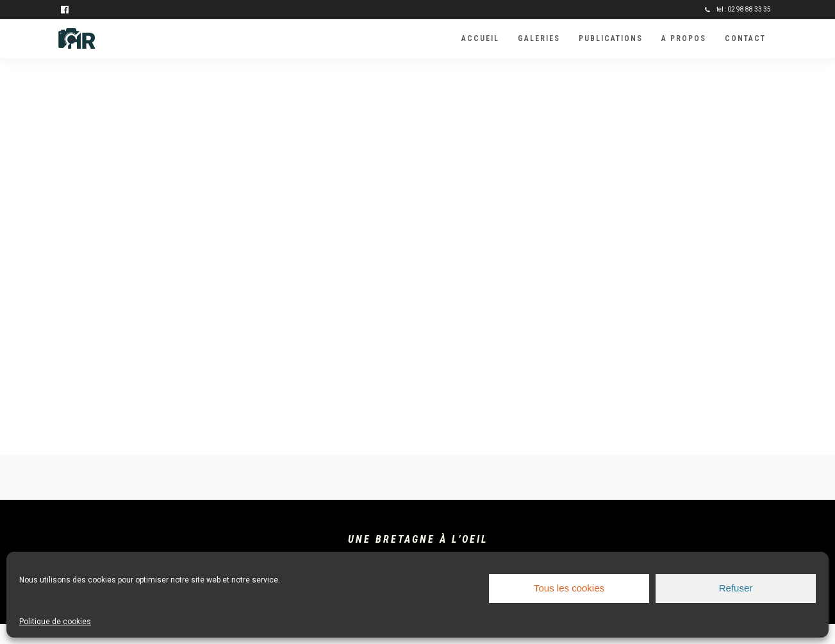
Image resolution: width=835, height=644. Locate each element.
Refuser (736, 588)
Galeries (539, 38)
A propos (684, 38)
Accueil (480, 38)
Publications (611, 38)
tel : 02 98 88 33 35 (738, 9)
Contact (745, 38)
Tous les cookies (569, 588)
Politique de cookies (55, 622)
